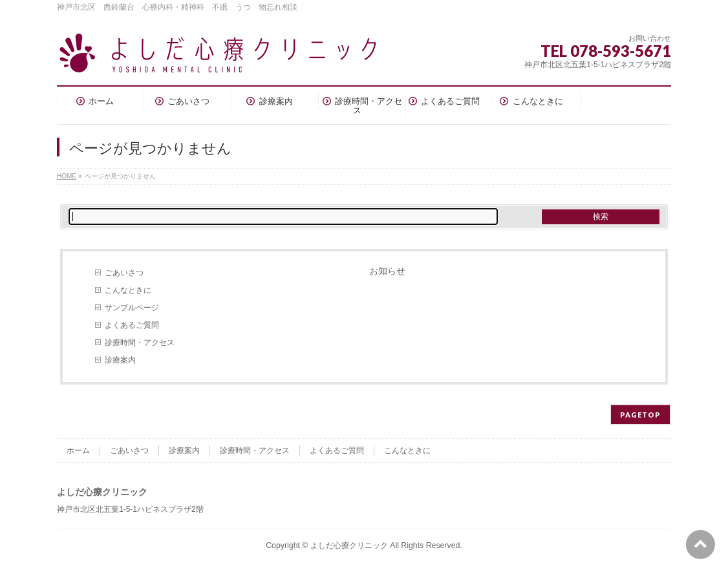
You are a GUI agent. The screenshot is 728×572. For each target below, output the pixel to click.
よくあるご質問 (132, 325)
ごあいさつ (124, 273)
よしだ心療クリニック (349, 546)
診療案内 (120, 360)
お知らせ (387, 271)
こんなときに (128, 290)
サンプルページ (132, 308)
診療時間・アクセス (140, 343)
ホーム (78, 450)
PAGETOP (640, 415)
